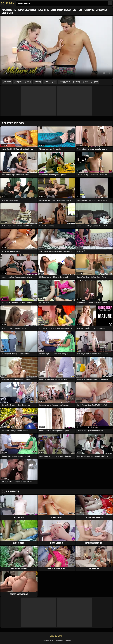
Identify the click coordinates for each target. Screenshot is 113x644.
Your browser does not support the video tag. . (56, 47)
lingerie (19, 82)
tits (47, 82)
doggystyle (66, 82)
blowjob (8, 82)
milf (86, 82)
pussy (29, 82)
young (77, 82)
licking (39, 82)
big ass (95, 82)
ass (55, 82)
